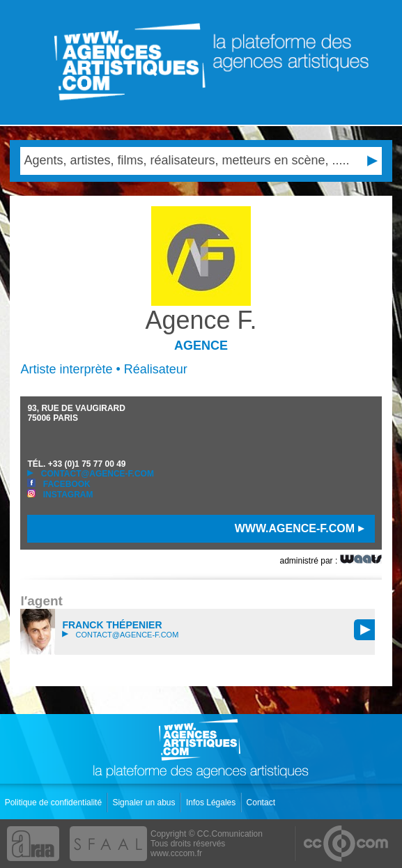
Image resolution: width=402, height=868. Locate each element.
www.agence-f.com (300, 528)
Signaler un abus (145, 803)
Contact (262, 803)
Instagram (60, 495)
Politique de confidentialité (55, 803)
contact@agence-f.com (90, 474)
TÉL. (76, 464)
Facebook (59, 484)
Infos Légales (212, 803)
